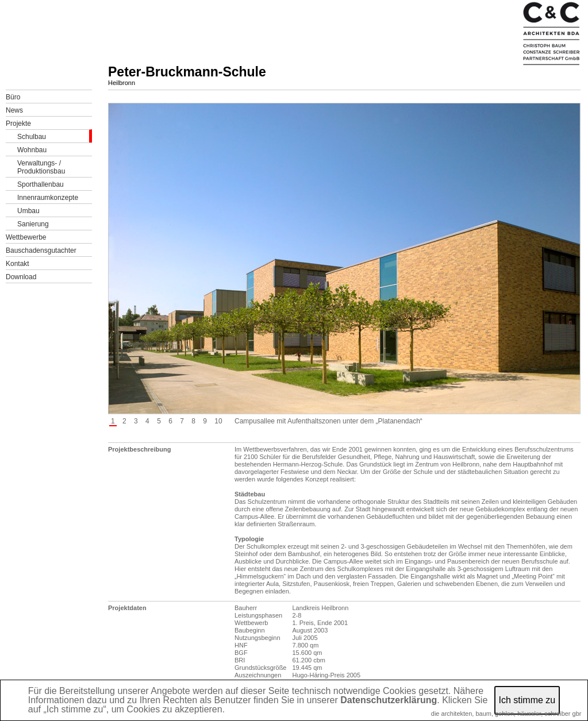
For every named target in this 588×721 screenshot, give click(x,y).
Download (21, 277)
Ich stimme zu (527, 700)
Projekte (18, 124)
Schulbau (32, 137)
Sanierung (33, 224)
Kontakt (18, 264)
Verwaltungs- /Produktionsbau (41, 167)
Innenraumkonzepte (48, 198)
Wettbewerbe (26, 237)
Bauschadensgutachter (41, 250)
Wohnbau (32, 150)
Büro (13, 97)
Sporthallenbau (41, 184)
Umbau (28, 211)
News (14, 110)
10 (218, 421)
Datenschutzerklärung (389, 700)
